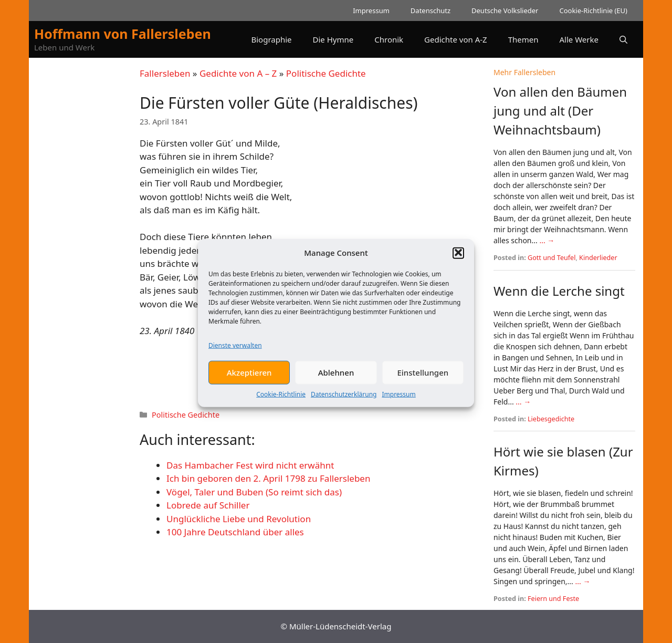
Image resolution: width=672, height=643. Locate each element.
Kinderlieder (598, 258)
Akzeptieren (249, 378)
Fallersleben (165, 73)
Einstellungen (423, 378)
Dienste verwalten (235, 351)
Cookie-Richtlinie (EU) (593, 11)
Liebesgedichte (551, 419)
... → (547, 240)
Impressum (398, 400)
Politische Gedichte (326, 73)
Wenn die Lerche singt (559, 291)
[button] (458, 258)
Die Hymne (333, 39)
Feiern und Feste (553, 599)
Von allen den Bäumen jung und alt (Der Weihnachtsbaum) (560, 111)
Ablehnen (336, 378)
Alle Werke (579, 39)
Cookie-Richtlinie (281, 400)
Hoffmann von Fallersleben (123, 34)
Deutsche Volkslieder (505, 11)
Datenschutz (430, 11)
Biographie (271, 39)
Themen (523, 39)
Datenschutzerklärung (344, 400)
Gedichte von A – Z (238, 73)
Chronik (389, 39)
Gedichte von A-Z (456, 39)
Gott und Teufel (552, 258)
